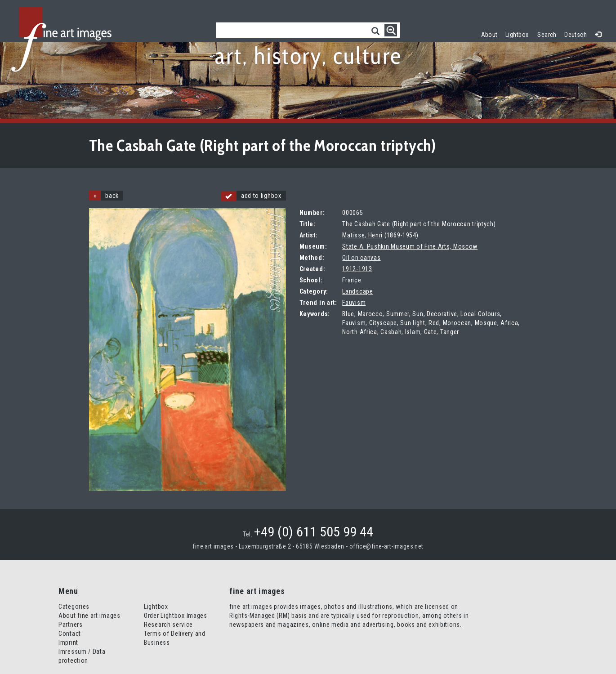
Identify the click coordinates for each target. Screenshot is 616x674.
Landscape (357, 291)
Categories (74, 607)
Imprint (68, 643)
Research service (168, 625)
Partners (71, 625)
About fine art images (89, 616)
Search (547, 35)
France (352, 280)
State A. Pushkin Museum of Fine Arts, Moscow (410, 246)
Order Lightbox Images (176, 616)
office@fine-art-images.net (386, 546)
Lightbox (519, 33)
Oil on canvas (361, 258)
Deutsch (576, 35)
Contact (70, 634)
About (489, 35)
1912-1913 (357, 269)
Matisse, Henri (362, 235)
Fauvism (354, 303)
